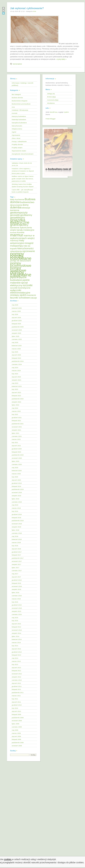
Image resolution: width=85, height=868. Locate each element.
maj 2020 (15, 468)
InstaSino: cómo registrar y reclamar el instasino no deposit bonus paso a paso (23, 171)
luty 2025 (15, 352)
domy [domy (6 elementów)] (26, 205)
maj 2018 (15, 536)
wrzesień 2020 (17, 458)
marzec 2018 (16, 542)
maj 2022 (15, 408)
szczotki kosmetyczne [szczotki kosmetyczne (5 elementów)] (20, 288)
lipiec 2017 (15, 568)
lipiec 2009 (15, 724)
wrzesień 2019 (17, 492)
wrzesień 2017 (17, 561)
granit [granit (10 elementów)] (14, 225)
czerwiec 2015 (17, 614)
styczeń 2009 (16, 736)
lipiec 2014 (15, 636)
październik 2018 (18, 521)
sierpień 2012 (16, 677)
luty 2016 (15, 602)
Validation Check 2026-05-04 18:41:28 (22, 164)
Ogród (14, 132)
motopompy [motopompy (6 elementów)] (17, 246)
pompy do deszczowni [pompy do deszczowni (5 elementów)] (20, 261)
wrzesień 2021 (17, 427)
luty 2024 (15, 374)
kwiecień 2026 (17, 308)
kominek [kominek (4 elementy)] (13, 233)
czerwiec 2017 (17, 571)
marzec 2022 (16, 411)
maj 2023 (15, 383)
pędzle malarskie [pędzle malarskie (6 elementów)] (20, 281)
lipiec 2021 (15, 433)
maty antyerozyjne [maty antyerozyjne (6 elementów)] (17, 242)
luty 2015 (15, 621)
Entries (51, 97)
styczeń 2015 (16, 624)
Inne (35, 11)
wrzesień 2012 (17, 674)
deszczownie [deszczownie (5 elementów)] (16, 205)
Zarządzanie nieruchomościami (23, 154)
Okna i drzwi (16, 138)
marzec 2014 (16, 642)
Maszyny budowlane (19, 116)
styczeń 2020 (16, 480)
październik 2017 (18, 558)
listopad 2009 (16, 714)
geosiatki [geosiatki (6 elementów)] (15, 215)
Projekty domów (17, 144)
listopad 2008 (16, 739)
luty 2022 (15, 414)
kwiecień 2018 (17, 539)
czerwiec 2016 (17, 596)
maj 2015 (15, 618)
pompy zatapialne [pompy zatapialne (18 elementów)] (21, 274)
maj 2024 (15, 368)
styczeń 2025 (16, 355)
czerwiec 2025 (17, 339)
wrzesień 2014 (17, 630)
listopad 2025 (16, 324)
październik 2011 (18, 692)
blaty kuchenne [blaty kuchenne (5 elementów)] (17, 199)
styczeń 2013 (16, 668)
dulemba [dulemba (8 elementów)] (16, 207)
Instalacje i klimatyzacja (20, 110)
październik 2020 (18, 455)
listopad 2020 (16, 452)
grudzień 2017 (17, 552)
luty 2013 (15, 664)
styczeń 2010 (16, 711)
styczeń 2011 (16, 702)
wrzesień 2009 (17, 721)
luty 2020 (15, 477)
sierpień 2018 (16, 527)
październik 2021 (18, 424)
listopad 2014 (16, 627)
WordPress (54, 112)
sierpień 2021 (16, 430)
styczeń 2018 (16, 549)
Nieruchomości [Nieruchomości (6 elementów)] (25, 248)
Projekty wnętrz (17, 148)
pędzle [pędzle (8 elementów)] (14, 277)
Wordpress (51, 103)
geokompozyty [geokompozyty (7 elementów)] (19, 213)
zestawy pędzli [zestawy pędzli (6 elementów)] (18, 295)
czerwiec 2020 (17, 464)
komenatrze (17, 64)
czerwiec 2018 (17, 533)
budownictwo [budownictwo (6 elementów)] (27, 202)
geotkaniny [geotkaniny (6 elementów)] (26, 215)
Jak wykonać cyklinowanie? (27, 8)
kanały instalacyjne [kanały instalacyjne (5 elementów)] (26, 230)
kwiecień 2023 (17, 386)
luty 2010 (15, 708)
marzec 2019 (16, 508)
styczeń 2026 (16, 317)
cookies (8, 859)
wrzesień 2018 (17, 524)
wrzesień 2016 (17, 586)
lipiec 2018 (15, 530)
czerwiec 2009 (17, 727)
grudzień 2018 (17, 514)
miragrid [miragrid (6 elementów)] (29, 243)
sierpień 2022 (16, 402)
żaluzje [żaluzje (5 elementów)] (34, 298)
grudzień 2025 (17, 320)
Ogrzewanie (16, 135)
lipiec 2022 (15, 405)
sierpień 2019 (16, 496)
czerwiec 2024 (17, 364)
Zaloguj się (51, 94)
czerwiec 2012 (17, 680)
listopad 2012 (16, 671)
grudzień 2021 (17, 418)
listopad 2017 (16, 555)
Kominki (14, 113)
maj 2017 (15, 574)
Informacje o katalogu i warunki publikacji (22, 84)
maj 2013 (15, 658)
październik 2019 (18, 489)
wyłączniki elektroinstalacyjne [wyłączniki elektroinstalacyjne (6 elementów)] (20, 291)
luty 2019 (15, 511)
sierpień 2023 (16, 380)
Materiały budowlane (19, 120)
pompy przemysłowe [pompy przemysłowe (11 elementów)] (21, 264)
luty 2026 (15, 314)
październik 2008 (18, 743)
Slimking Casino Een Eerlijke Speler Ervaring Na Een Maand (23, 185)
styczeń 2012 (16, 683)
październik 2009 (18, 718)
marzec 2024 (16, 371)
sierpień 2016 (16, 589)
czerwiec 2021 (17, 436)
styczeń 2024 (16, 377)
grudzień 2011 (17, 686)
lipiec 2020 (15, 461)
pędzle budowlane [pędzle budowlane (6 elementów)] (18, 279)
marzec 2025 (16, 349)
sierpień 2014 (16, 633)
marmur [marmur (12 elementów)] (17, 235)
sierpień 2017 (16, 564)
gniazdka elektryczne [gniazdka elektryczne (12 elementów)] (20, 221)
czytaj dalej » (61, 59)
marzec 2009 (16, 733)
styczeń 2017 (16, 577)
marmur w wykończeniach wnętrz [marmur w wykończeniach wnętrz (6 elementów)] (22, 237)
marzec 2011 (16, 696)
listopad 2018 (16, 518)
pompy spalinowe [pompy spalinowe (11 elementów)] (18, 269)
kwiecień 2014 (17, 639)
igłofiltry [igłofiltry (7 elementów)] (24, 225)
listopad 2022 (16, 396)
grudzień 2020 (17, 449)
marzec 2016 (16, 599)
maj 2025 (15, 342)
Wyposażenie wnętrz (19, 151)
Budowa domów (17, 98)
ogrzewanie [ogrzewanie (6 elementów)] (29, 251)
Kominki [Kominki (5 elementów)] (20, 232)
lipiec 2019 (15, 499)
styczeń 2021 (16, 446)
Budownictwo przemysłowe (21, 104)
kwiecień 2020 (17, 471)
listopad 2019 (16, 486)
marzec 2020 (16, 474)
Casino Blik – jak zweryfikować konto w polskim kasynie (22, 191)
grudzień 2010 (17, 705)
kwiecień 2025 (17, 346)
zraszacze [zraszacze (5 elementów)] (31, 295)
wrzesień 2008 (17, 746)
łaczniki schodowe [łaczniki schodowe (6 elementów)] (20, 298)
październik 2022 (18, 399)
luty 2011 (15, 699)
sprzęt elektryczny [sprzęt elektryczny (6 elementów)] (19, 284)
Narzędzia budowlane (19, 123)
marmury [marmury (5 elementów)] (14, 241)
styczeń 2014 (16, 649)
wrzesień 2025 (17, 330)
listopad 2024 (16, 358)
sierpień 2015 (16, 611)
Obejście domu (17, 129)
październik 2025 (18, 327)
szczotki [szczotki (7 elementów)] (28, 285)
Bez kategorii (16, 94)
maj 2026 (15, 305)
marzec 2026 (16, 311)
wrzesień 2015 (17, 608)
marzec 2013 (16, 661)
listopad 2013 (16, 655)
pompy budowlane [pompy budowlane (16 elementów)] (21, 257)
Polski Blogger (51, 119)
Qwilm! (66, 112)
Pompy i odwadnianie (19, 141)
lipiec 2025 (15, 336)
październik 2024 (18, 361)
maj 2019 (15, 505)
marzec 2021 (16, 439)
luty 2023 (15, 389)
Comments (53, 100)
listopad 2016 (16, 583)
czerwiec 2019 (17, 502)
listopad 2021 (16, 421)
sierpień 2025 (16, 333)
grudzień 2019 (17, 483)
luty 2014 (15, 646)
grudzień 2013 (17, 652)
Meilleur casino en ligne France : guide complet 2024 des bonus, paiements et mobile (23, 179)
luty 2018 (15, 546)
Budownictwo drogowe (20, 101)
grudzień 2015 (17, 605)
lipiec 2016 (15, 592)
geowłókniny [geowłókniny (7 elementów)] (18, 218)
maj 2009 (15, 730)
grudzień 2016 (17, 580)
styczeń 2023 (16, 392)
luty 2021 (15, 442)
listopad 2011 (16, 689)
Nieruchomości (17, 126)
